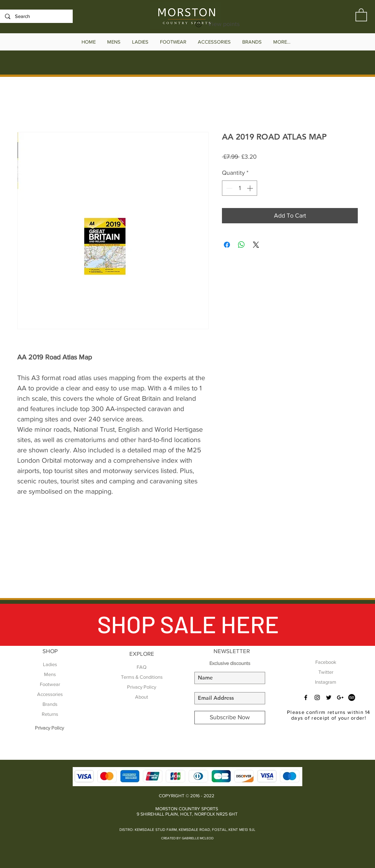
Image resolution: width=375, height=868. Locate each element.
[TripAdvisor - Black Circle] (352, 697)
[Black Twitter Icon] (329, 697)
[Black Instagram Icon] (317, 697)
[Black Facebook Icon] (306, 697)
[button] (361, 15)
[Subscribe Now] (230, 718)
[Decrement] (228, 188)
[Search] (36, 16)
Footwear (50, 684)
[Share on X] (256, 245)
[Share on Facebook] (227, 245)
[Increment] (251, 188)
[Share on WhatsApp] (241, 245)
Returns (50, 714)
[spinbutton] (240, 188)
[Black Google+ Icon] (340, 697)
